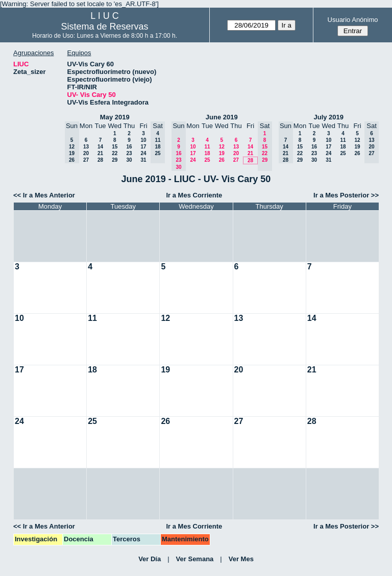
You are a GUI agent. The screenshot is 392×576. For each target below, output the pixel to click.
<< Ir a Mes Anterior (44, 195)
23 (129, 153)
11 (207, 147)
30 (129, 160)
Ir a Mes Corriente (194, 195)
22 (115, 153)
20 (86, 153)
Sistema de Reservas (105, 27)
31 (143, 160)
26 (222, 160)
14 (100, 147)
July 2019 (328, 117)
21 (100, 153)
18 (207, 153)
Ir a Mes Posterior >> (346, 195)
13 (86, 147)
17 (143, 147)
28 (100, 160)
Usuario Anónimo (353, 20)
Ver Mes (241, 559)
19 (222, 153)
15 (115, 147)
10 (143, 140)
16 (129, 147)
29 (115, 160)
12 (222, 147)
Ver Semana (195, 559)
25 (207, 160)
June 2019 (222, 117)
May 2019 (115, 117)
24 (143, 153)
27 (86, 160)
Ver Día (150, 559)
